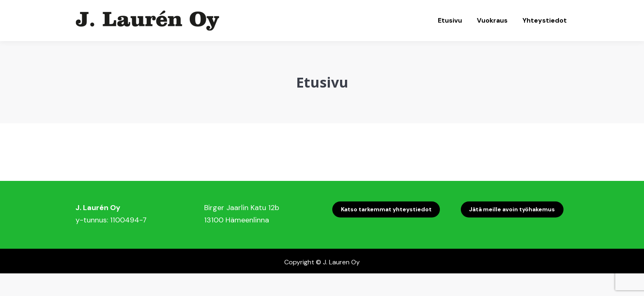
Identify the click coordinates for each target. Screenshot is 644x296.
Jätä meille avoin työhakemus (512, 209)
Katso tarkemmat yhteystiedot (386, 209)
